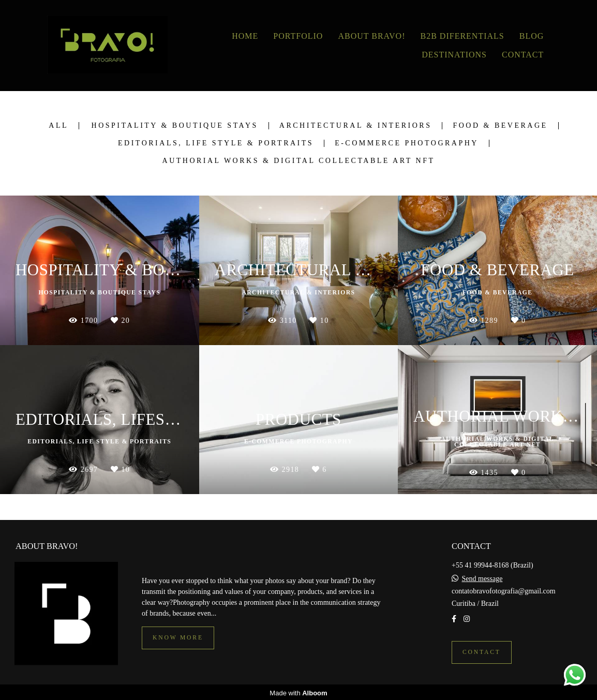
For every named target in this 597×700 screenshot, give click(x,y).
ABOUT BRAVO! (371, 36)
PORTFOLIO (298, 36)
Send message (482, 577)
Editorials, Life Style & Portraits (216, 143)
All (58, 126)
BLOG (532, 36)
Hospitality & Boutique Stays (175, 126)
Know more (178, 636)
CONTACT (523, 55)
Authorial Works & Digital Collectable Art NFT (299, 161)
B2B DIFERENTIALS (462, 36)
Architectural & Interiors (356, 126)
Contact (482, 651)
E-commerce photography (407, 143)
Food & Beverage (500, 126)
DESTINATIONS (454, 55)
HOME (245, 36)
